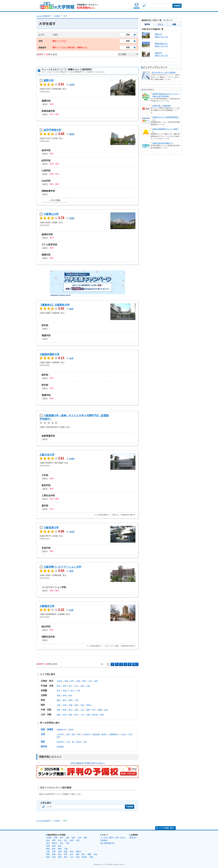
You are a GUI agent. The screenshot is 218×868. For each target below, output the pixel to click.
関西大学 (158, 34)
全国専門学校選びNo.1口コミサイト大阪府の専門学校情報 (166, 95)
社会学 (123, 734)
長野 (65, 686)
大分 (82, 715)
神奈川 (65, 691)
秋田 (84, 681)
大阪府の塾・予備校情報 (161, 106)
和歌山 (89, 705)
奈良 (82, 705)
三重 (76, 700)
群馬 (65, 696)
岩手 (72, 681)
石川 (76, 686)
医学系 (44, 746)
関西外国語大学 (161, 44)
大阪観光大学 (47, 606)
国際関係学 (114, 734)
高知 (106, 710)
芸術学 (71, 730)
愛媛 (100, 710)
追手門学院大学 (52, 130)
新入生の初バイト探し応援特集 (164, 72)
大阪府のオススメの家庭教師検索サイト (165, 118)
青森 (66, 681)
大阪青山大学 (51, 214)
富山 (70, 686)
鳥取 (59, 710)
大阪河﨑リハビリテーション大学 (62, 567)
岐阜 (65, 700)
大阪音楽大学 (51, 528)
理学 (85, 742)
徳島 (88, 710)
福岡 (59, 715)
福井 (82, 686)
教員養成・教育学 (100, 734)
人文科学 (60, 734)
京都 (70, 705)
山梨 (88, 686)
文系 (43, 734)
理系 (43, 742)
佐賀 (65, 715)
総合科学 (60, 742)
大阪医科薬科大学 (49, 354)
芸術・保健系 (47, 729)
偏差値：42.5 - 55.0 (161, 46)
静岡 (70, 700)
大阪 (59, 705)
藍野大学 (49, 80)
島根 (65, 710)
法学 (130, 734)
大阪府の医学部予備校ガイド (163, 143)
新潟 (59, 686)
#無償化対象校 (44, 92)
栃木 (70, 696)
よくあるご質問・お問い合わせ (113, 838)
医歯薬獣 (60, 747)
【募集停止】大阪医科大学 (54, 305)
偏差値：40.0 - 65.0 (161, 55)
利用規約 (104, 840)
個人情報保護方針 (108, 843)
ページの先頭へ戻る (166, 828)
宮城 (78, 681)
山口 (82, 710)
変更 (128, 35)
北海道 (59, 681)
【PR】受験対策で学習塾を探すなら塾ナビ (87, 763)
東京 (59, 691)
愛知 (59, 700)
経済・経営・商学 (74, 734)
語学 (59, 737)
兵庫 (65, 705)
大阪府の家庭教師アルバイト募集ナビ (165, 130)
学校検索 (177, 6)
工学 (68, 742)
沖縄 (102, 715)
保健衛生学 (61, 730)
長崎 (70, 715)
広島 (76, 710)
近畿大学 (158, 53)
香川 (94, 710)
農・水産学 (77, 742)
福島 (96, 681)
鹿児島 (95, 715)
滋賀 (76, 705)
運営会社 (133, 838)
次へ (135, 664)
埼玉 (72, 691)
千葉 (78, 691)
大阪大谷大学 (47, 455)
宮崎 (88, 715)
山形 (90, 681)
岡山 (70, 710)
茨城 (59, 696)
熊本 (76, 715)
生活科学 (87, 734)
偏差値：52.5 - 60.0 (161, 37)
